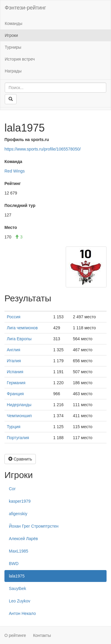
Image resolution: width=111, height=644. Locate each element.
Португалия (18, 438)
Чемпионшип (19, 416)
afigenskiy (18, 514)
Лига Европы (19, 339)
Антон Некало (22, 613)
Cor (12, 489)
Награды (13, 71)
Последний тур (20, 205)
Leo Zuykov (20, 601)
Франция (15, 394)
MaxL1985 (18, 551)
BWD (14, 564)
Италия (14, 361)
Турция (14, 427)
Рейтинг (13, 183)
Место (11, 227)
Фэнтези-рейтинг (25, 8)
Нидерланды (19, 405)
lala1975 (17, 576)
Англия (13, 350)
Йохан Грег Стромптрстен (34, 526)
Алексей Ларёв (23, 539)
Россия (14, 317)
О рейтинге (15, 635)
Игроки (11, 35)
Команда (13, 162)
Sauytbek (17, 588)
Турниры (13, 47)
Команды (13, 23)
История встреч (20, 59)
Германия (16, 383)
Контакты (42, 635)
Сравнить (20, 459)
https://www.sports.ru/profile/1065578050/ (43, 149)
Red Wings (15, 171)
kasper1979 (20, 501)
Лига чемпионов (22, 328)
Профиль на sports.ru (27, 140)
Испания (15, 372)
